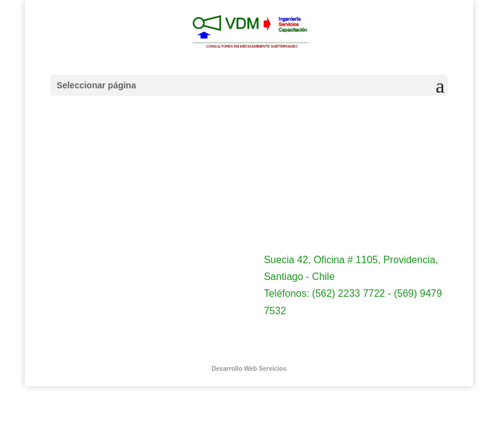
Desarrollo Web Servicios (249, 369)
